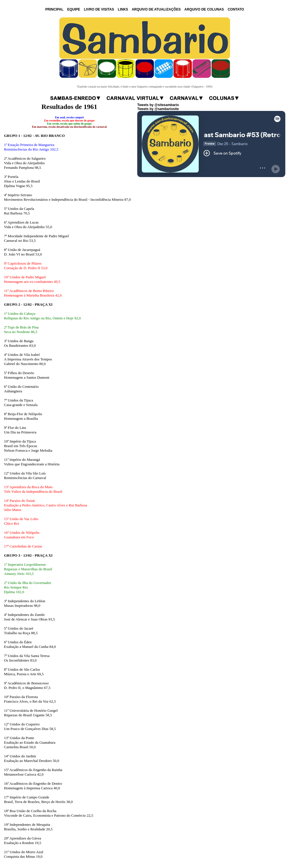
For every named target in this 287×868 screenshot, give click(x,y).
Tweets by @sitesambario (158, 105)
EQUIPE (74, 9)
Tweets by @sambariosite (158, 109)
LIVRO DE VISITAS (99, 9)
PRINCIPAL (54, 9)
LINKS (123, 9)
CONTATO (236, 9)
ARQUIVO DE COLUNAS (204, 9)
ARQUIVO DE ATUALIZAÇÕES (156, 9)
